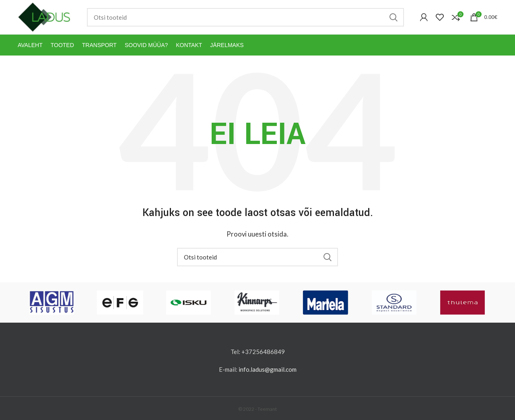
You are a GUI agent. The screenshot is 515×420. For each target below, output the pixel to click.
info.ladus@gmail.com (268, 369)
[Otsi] (245, 17)
